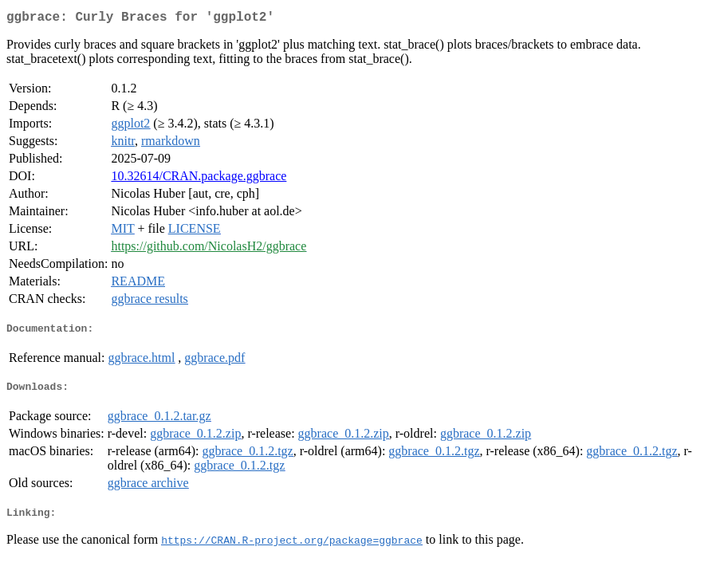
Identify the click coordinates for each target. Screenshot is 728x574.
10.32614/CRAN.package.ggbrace (199, 179)
